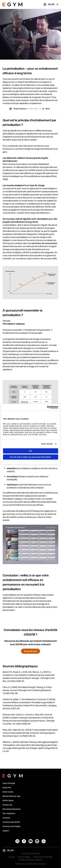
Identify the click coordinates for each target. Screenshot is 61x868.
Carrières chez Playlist (12, 826)
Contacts (6, 818)
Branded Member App (11, 796)
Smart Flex (7, 787)
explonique (12, 485)
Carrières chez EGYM (11, 822)
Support (6, 831)
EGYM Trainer (8, 800)
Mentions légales (24, 857)
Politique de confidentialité (43, 857)
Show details (47, 444)
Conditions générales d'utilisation (31, 860)
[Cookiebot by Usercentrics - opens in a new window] (47, 407)
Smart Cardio (8, 792)
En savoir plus (31, 651)
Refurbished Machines (12, 809)
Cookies (12, 857)
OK (31, 451)
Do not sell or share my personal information (31, 457)
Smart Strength (9, 783)
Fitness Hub (7, 805)
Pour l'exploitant (9, 813)
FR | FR (51, 4)
